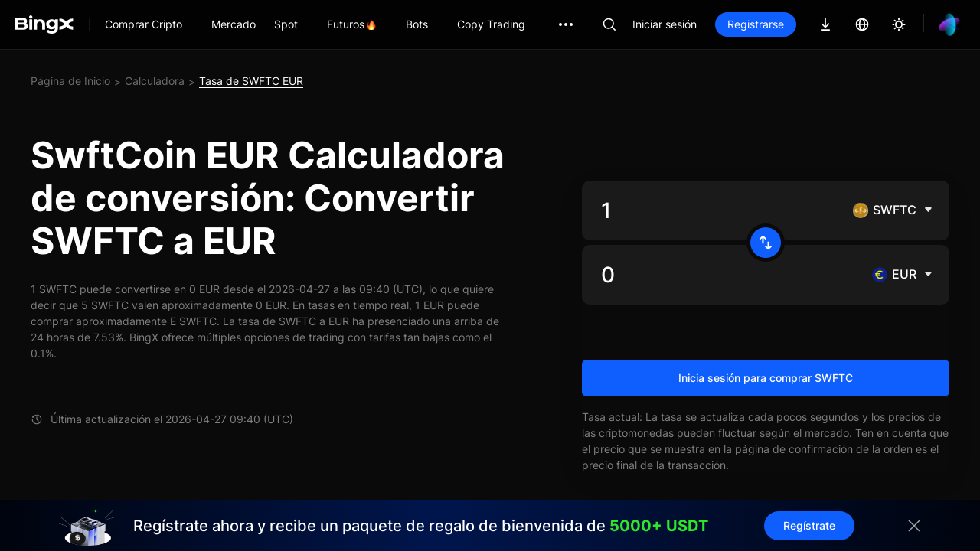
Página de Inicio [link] (70, 81)
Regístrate (809, 525)
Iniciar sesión (665, 24)
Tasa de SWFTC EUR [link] (251, 81)
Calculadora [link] (155, 81)
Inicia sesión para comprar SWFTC (766, 378)
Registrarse (756, 24)
